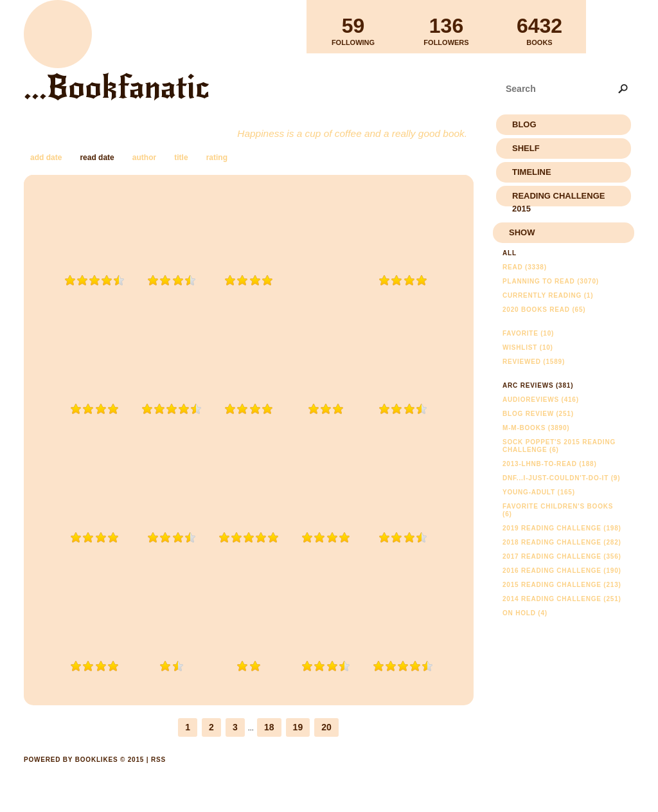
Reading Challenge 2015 (558, 199)
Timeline (532, 172)
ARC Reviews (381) (538, 385)
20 (326, 727)
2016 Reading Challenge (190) (562, 571)
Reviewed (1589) (534, 362)
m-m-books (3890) (536, 428)
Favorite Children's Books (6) (558, 510)
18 (269, 727)
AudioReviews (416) (541, 400)
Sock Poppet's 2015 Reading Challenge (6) (559, 446)
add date (46, 158)
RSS (158, 760)
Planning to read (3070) (551, 281)
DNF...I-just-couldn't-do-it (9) (561, 478)
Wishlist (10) (528, 347)
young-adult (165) (539, 492)
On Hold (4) (525, 613)
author (144, 158)
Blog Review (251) (538, 414)
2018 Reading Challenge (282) (562, 542)
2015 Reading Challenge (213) (562, 585)
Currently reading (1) (548, 295)
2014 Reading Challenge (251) (562, 599)
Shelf (526, 148)
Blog (524, 124)
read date (97, 158)
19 (298, 727)
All (510, 253)
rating (217, 158)
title (181, 158)
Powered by (84, 774)
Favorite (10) (528, 333)
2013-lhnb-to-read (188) (550, 464)
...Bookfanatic (117, 87)
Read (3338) (525, 267)
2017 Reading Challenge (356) (562, 556)
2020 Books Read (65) (544, 310)
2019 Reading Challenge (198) (562, 528)
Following (353, 26)
